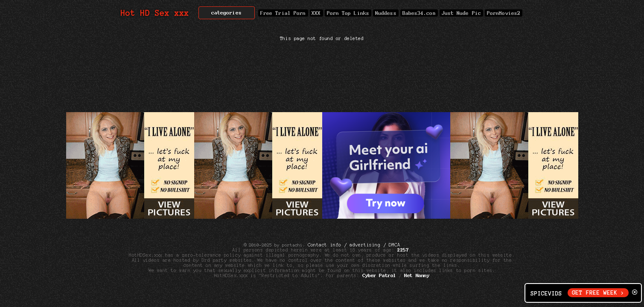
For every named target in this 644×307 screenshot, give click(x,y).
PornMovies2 (504, 13)
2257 (403, 250)
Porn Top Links (348, 13)
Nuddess (386, 13)
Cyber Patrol (379, 275)
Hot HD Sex (155, 13)
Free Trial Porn (283, 13)
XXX (316, 13)
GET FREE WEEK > (598, 293)
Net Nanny (417, 275)
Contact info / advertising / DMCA (354, 245)
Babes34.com (419, 13)
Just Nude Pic (461, 13)
